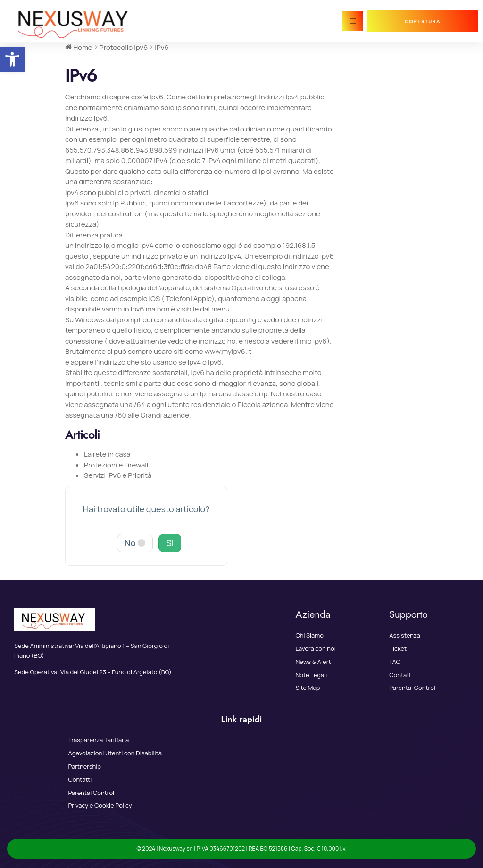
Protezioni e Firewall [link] (116, 465)
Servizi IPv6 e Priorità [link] (118, 475)
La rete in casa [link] (107, 454)
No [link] (135, 543)
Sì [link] (170, 543)
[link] (12, 59)
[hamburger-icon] (353, 21)
